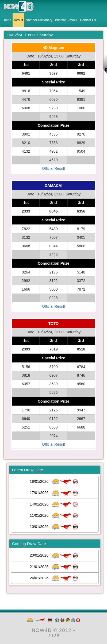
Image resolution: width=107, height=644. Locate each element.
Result (18, 20)
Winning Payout (66, 20)
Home (7, 20)
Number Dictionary (39, 20)
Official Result (53, 168)
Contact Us (88, 20)
